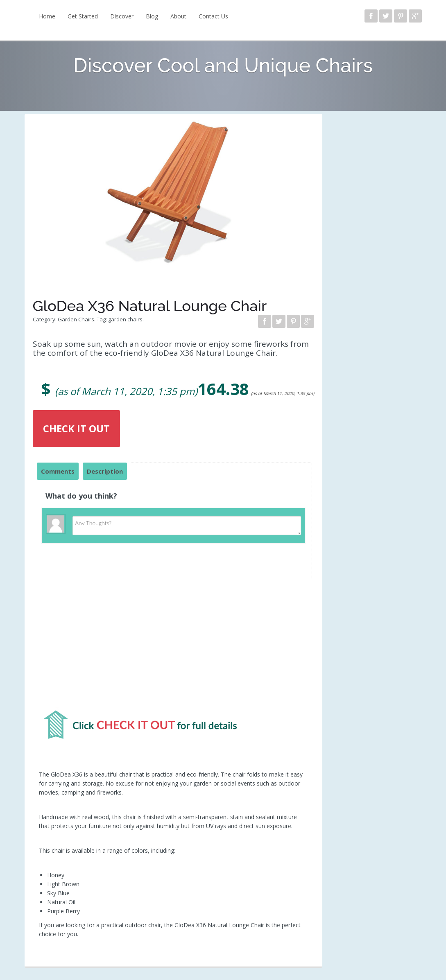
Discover (122, 16)
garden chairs (125, 319)
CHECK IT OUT (76, 428)
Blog (152, 16)
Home (47, 16)
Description (105, 471)
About (178, 16)
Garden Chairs (76, 319)
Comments (58, 471)
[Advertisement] (174, 648)
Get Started (83, 16)
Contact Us (213, 16)
